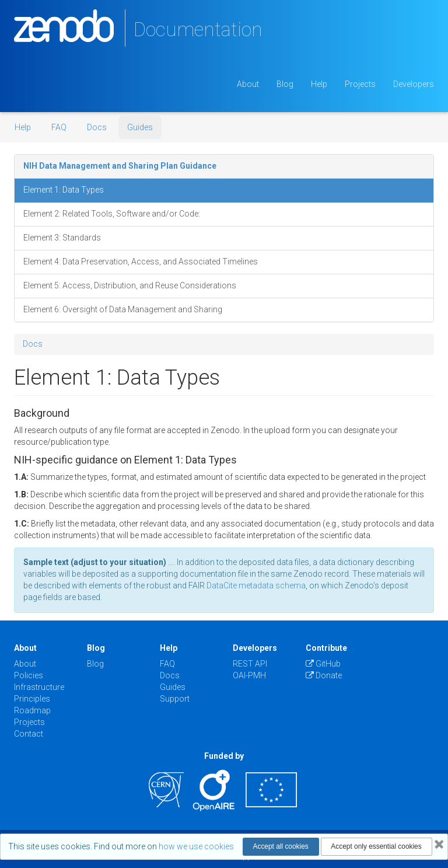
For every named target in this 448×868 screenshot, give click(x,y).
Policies (29, 675)
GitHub (323, 664)
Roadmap (32, 710)
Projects (360, 84)
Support (175, 699)
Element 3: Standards (62, 238)
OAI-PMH (249, 675)
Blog (285, 84)
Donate (324, 675)
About (248, 84)
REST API (250, 664)
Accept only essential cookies (376, 846)
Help (319, 84)
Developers (414, 84)
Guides (140, 127)
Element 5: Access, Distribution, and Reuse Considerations (130, 285)
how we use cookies (196, 846)
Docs (97, 127)
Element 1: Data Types (64, 190)
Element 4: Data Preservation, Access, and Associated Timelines (141, 262)
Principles (32, 699)
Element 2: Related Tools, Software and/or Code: (112, 214)
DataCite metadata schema (256, 585)
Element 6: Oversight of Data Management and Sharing (123, 309)
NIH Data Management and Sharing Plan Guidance (120, 166)
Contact (29, 734)
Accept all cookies (281, 846)
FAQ (59, 127)
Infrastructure (39, 687)
